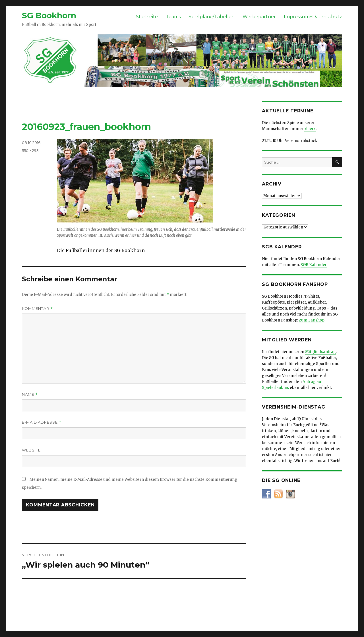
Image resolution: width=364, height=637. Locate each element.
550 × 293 (30, 151)
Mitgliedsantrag (320, 352)
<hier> (310, 129)
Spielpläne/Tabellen (212, 17)
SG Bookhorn (49, 15)
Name (30, 394)
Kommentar (37, 309)
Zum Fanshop (312, 320)
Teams (173, 17)
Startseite (147, 17)
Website (31, 450)
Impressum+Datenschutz (313, 17)
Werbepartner (259, 17)
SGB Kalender (314, 265)
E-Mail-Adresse (42, 422)
